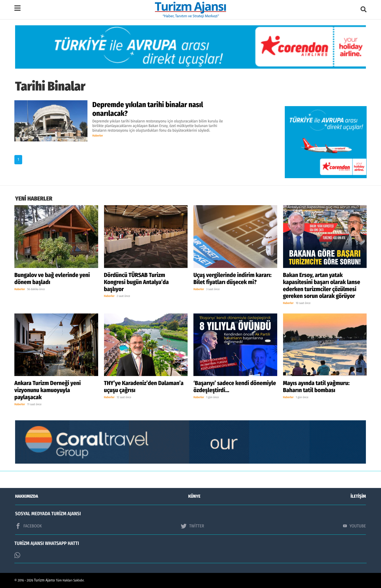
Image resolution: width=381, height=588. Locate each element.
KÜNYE (194, 496)
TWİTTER (192, 526)
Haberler (98, 136)
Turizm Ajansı (45, 580)
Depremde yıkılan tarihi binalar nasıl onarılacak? (148, 109)
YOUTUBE (354, 526)
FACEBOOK (29, 526)
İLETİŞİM (358, 496)
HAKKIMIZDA (27, 496)
